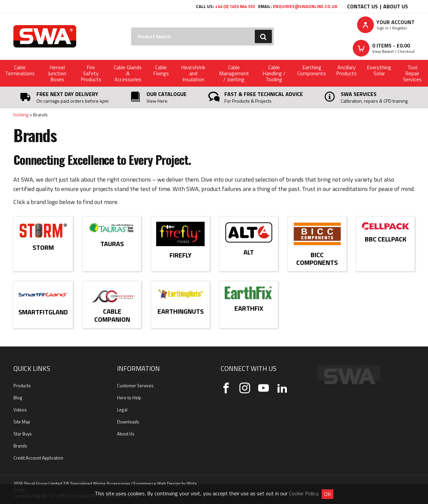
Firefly (181, 255)
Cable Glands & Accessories (128, 73)
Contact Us (362, 6)
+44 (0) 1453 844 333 (235, 6)
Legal (122, 410)
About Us (396, 6)
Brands (20, 446)
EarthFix (249, 308)
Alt (249, 252)
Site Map (22, 422)
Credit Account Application (38, 458)
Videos (20, 410)
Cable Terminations (20, 70)
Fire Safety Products (91, 73)
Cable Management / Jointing (234, 73)
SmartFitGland (43, 312)
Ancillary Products (346, 70)
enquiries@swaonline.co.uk (305, 6)
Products (22, 386)
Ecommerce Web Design (157, 484)
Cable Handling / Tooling (274, 73)
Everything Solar (379, 70)
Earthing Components (312, 70)
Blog (18, 398)
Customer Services (135, 386)
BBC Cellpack (386, 239)
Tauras (112, 244)
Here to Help (129, 398)
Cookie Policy (303, 493)
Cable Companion (112, 315)
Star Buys (23, 434)
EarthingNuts (181, 311)
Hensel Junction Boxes (57, 73)
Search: (131, 28)
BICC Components (317, 259)
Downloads (128, 422)
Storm (43, 247)
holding (21, 115)
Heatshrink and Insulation (193, 73)
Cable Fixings (161, 70)
